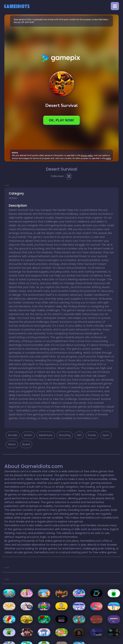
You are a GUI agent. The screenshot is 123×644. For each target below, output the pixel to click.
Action (28, 435)
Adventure (46, 435)
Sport (106, 435)
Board (26, 444)
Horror (12, 444)
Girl (79, 435)
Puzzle (92, 435)
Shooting (65, 435)
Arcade (13, 435)
